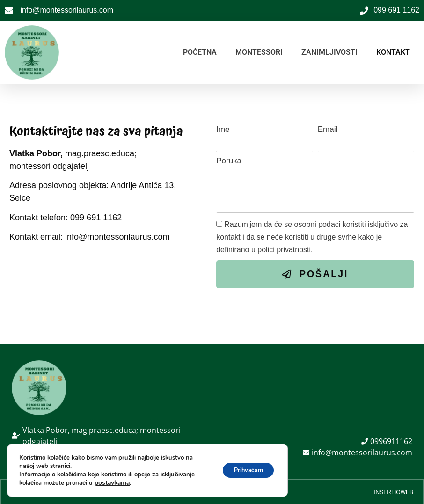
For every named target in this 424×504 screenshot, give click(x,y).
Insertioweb (394, 490)
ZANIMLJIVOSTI (329, 52)
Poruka (229, 161)
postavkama (111, 483)
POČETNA (200, 52)
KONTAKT (393, 52)
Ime (223, 129)
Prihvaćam (244, 470)
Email (328, 129)
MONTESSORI (259, 52)
